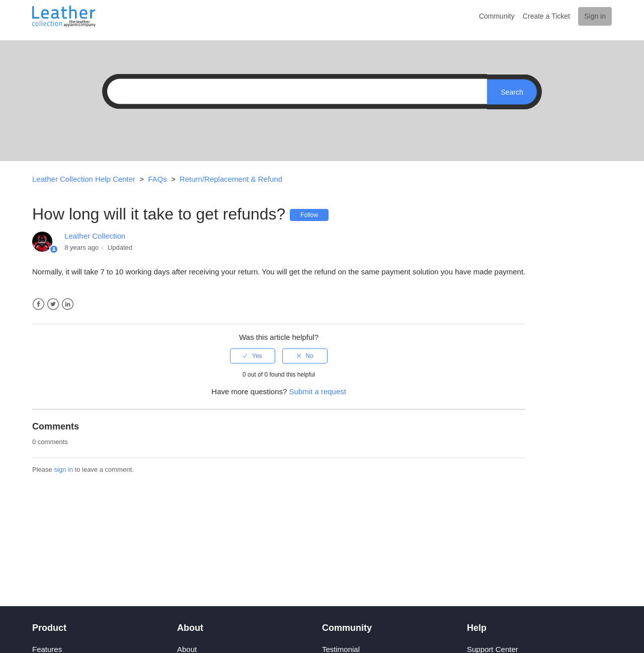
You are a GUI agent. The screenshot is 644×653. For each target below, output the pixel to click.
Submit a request (318, 391)
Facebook (38, 304)
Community (497, 16)
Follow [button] (309, 215)
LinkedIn (68, 304)
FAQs (157, 179)
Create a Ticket (546, 16)
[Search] (295, 92)
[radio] (253, 356)
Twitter (53, 304)
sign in (63, 469)
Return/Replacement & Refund (231, 179)
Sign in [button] (595, 16)
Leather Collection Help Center (84, 179)
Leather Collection (95, 236)
